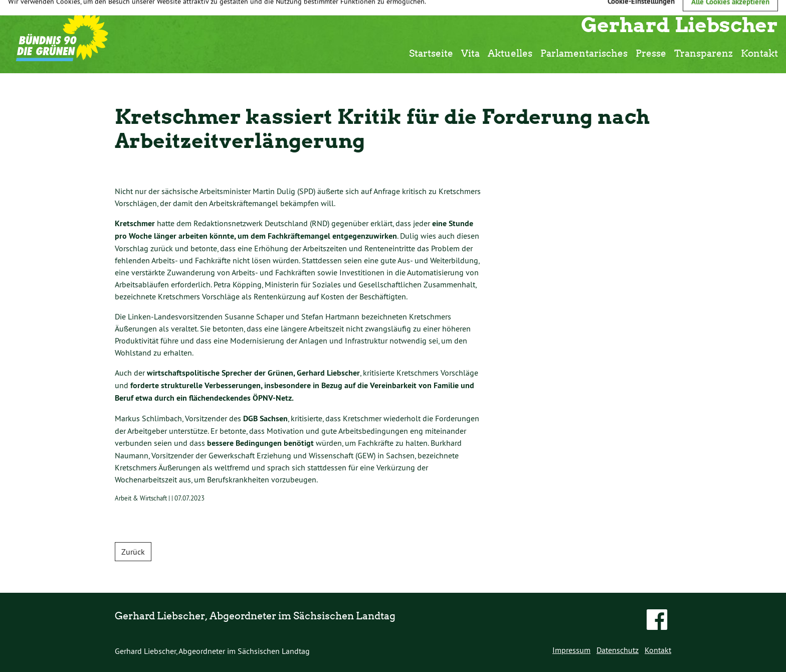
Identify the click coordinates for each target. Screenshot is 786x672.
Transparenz (704, 53)
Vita (470, 53)
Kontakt (759, 53)
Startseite (431, 53)
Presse (651, 53)
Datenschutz (618, 650)
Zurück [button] (133, 552)
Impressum (571, 650)
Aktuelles (510, 53)
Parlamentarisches (584, 53)
